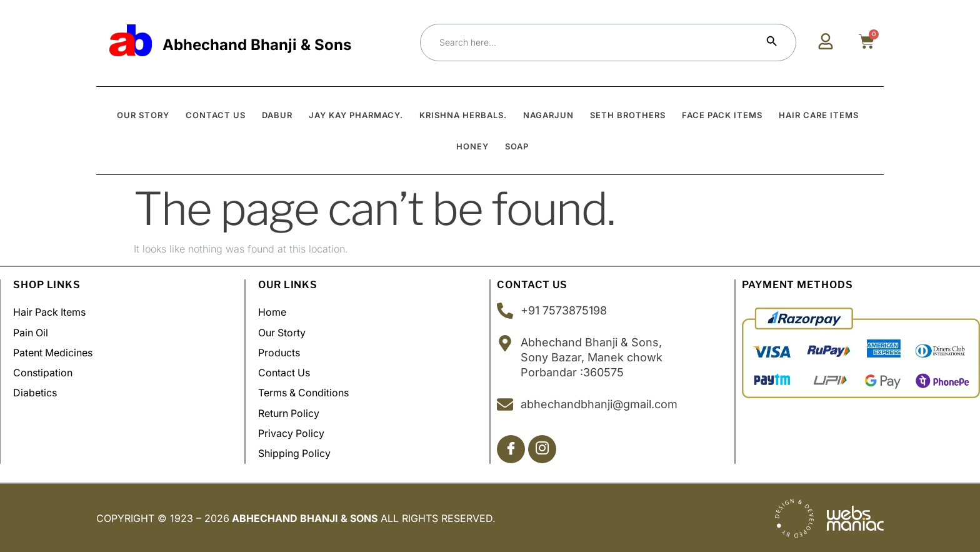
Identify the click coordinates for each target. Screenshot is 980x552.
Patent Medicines (53, 353)
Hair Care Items (819, 115)
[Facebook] (511, 449)
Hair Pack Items (50, 313)
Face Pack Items (722, 115)
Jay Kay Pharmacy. (356, 115)
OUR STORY (143, 115)
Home (272, 313)
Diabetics (35, 393)
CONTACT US (216, 115)
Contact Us (284, 373)
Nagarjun (548, 115)
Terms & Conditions (304, 393)
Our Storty (282, 333)
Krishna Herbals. (463, 115)
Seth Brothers (628, 115)
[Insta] (542, 449)
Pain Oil (31, 333)
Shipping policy (295, 453)
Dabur (277, 115)
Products (279, 353)
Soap (517, 146)
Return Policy (289, 413)
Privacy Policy (292, 433)
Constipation (43, 373)
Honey (472, 146)
